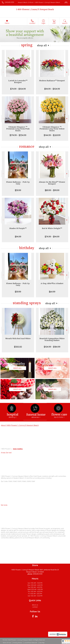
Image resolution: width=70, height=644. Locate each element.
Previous (3, 72)
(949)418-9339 (9, 2)
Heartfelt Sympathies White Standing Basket (52, 339)
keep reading (18, 449)
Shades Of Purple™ (18, 228)
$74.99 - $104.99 (18, 89)
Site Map (42, 643)
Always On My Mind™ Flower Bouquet (52, 183)
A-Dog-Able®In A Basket (52, 283)
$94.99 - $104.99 (52, 89)
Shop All (42, 45)
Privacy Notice (18, 643)
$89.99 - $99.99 (52, 190)
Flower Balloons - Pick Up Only (18, 183)
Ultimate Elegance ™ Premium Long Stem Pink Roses (18, 129)
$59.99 (18, 190)
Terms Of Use (7, 643)
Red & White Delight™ (52, 228)
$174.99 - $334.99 (18, 135)
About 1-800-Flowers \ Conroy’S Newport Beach (20, 425)
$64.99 (52, 292)
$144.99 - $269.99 (52, 135)
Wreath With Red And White (18, 339)
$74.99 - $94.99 (52, 237)
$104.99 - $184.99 (52, 347)
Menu (7, 23)
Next (67, 72)
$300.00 (18, 347)
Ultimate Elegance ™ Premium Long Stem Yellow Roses (52, 129)
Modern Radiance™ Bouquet (52, 81)
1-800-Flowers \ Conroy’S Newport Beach (35, 9)
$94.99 (18, 237)
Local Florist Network (31, 643)
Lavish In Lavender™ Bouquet (18, 82)
